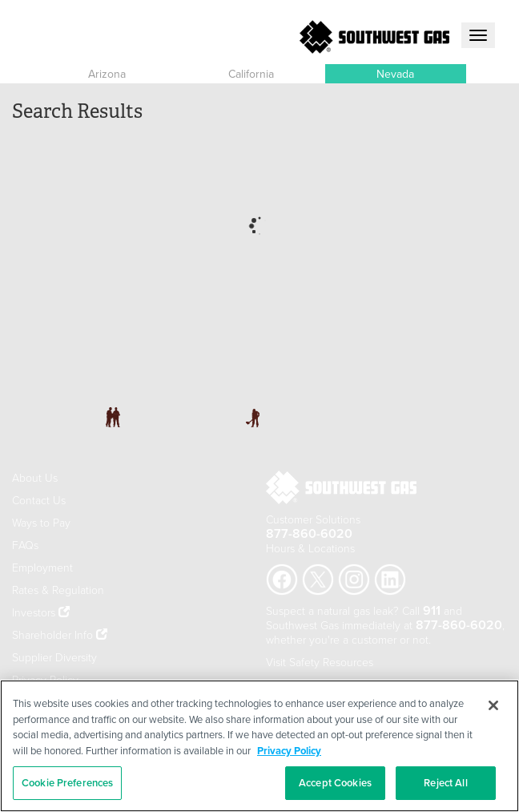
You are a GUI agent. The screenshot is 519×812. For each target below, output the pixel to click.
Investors (35, 612)
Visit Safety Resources (320, 662)
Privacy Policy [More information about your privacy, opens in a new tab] (289, 751)
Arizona (107, 74)
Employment (42, 567)
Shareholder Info (52, 634)
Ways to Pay (41, 522)
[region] (259, 746)
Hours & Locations (310, 548)
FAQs (25, 545)
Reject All (445, 783)
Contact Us (39, 500)
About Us (35, 477)
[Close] (493, 705)
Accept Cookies (335, 783)
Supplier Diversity (54, 657)
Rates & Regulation (58, 590)
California (251, 74)
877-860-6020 (309, 533)
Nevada (395, 74)
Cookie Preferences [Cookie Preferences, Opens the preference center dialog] (67, 783)
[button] (107, 74)
